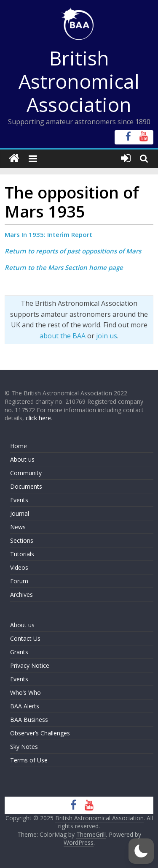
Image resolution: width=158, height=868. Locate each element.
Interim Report (70, 234)
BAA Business (29, 720)
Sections (22, 540)
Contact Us (25, 638)
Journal (20, 513)
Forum (19, 581)
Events (19, 500)
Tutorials (22, 554)
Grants (19, 652)
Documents (26, 486)
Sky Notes (24, 747)
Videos (19, 567)
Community (26, 473)
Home (19, 446)
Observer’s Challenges (40, 733)
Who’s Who (25, 692)
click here (38, 418)
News (18, 527)
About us (22, 459)
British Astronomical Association (79, 81)
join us (107, 336)
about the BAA (63, 336)
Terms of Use (29, 760)
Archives (21, 595)
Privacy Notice (30, 665)
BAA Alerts (25, 706)
